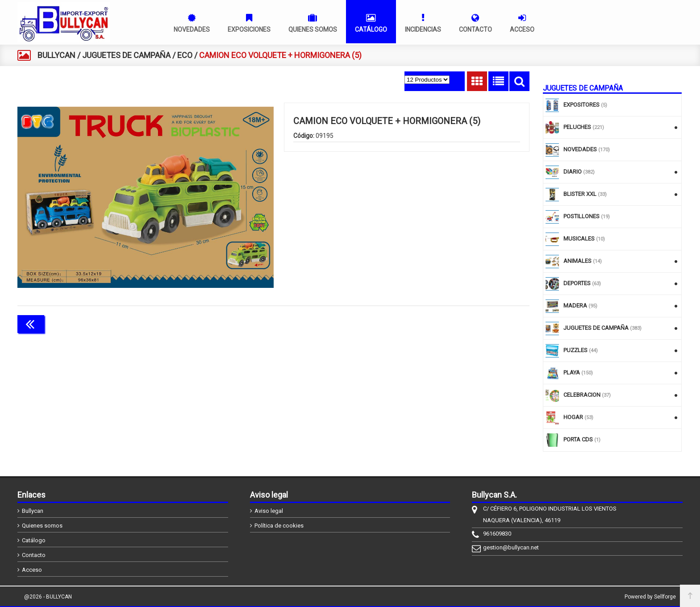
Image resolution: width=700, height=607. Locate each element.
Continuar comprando (490, 323)
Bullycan (33, 511)
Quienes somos (42, 526)
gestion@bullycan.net (511, 547)
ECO (185, 55)
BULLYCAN (56, 55)
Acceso (32, 570)
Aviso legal (269, 511)
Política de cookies (279, 526)
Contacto (34, 555)
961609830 (497, 534)
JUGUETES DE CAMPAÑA (126, 55)
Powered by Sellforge (650, 597)
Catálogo (34, 540)
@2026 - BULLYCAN (48, 597)
